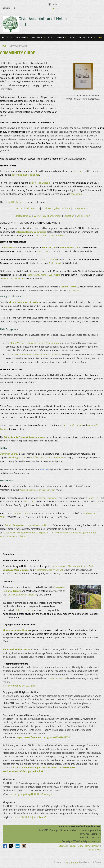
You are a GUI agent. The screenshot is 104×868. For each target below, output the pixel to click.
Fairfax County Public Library (22, 595)
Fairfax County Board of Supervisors (43, 275)
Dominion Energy (9, 454)
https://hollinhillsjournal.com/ (30, 817)
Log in (54, 4)
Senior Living (83, 216)
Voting (37, 216)
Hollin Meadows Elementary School (69, 566)
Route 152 (29, 502)
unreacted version (57, 678)
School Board (73, 290)
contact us (76, 194)
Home (3, 46)
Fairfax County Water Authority (47, 457)
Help (13, 8)
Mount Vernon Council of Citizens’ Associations (34, 343)
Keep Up (35, 208)
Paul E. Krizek (55, 263)
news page (79, 171)
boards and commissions (14, 279)
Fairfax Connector (48, 498)
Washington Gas (17, 457)
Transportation (80, 208)
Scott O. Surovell (49, 259)
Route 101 (93, 498)
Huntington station (20, 513)
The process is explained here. (51, 236)
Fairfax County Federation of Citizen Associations (35, 355)
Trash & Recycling (51, 208)
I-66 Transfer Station (73, 425)
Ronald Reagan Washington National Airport (28, 525)
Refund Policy (92, 846)
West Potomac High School (49, 570)
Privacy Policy (76, 846)
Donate (6, 8)
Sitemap (63, 846)
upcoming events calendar (25, 175)
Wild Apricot (72, 862)
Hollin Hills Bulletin (40, 183)
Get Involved (22, 208)
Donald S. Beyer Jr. (45, 251)
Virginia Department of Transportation (37, 490)
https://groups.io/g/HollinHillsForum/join (32, 794)
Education (69, 216)
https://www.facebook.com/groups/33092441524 (43, 737)
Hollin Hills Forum (14, 202)
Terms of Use (94, 850)
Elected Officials (23, 216)
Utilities (66, 208)
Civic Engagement (52, 216)
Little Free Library (24, 610)
